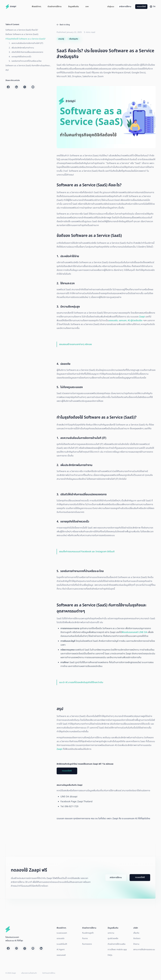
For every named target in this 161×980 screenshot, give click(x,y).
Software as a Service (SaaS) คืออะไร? (22, 30)
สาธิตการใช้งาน (125, 7)
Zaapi (142, 317)
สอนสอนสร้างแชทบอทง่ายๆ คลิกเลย (75, 344)
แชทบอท (122, 321)
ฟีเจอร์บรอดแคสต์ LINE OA (135, 632)
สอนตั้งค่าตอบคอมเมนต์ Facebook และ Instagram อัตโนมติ (87, 552)
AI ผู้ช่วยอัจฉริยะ (135, 321)
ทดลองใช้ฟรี (141, 7)
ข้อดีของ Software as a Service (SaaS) (22, 34)
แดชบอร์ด (113, 321)
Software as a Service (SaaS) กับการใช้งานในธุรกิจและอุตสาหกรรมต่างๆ (28, 44)
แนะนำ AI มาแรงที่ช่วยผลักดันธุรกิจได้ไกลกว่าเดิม (81, 682)
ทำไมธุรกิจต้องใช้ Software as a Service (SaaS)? (25, 39)
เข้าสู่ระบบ (111, 7)
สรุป (7, 48)
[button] (36, 7)
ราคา (87, 7)
